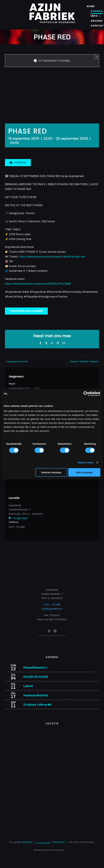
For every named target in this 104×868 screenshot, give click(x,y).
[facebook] (49, 631)
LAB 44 (28, 686)
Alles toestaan (84, 472)
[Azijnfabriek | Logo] (52, 4)
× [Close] (97, 56)
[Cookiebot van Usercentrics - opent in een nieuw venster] (86, 394)
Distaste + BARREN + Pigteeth (84, 362)
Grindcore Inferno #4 (37, 705)
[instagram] (55, 631)
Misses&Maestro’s (35, 668)
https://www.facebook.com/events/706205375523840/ (38, 284)
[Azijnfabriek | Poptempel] (52, 640)
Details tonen (86, 462)
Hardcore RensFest (36, 695)
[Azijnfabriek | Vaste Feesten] (52, 732)
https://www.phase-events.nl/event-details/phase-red (52, 257)
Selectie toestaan (51, 472)
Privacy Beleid (43, 843)
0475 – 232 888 (52, 604)
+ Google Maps (19, 518)
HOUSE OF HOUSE (36, 677)
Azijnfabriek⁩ (27, 842)
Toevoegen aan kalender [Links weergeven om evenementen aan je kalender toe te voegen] (26, 311)
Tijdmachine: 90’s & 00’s (17, 362)
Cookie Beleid (58, 842)
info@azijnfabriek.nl (52, 609)
